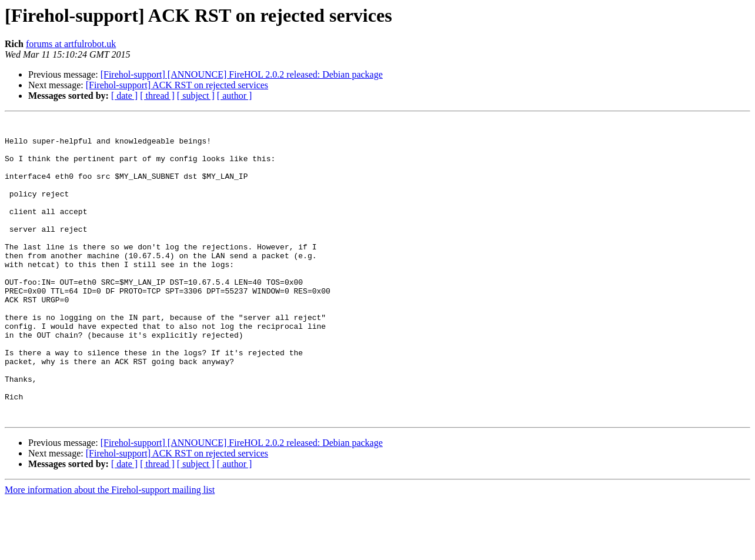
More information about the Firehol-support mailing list (110, 550)
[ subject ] (196, 96)
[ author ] (235, 96)
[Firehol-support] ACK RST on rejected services (177, 85)
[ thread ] (157, 96)
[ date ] (124, 96)
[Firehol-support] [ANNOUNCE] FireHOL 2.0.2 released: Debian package (242, 74)
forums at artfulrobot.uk (71, 44)
